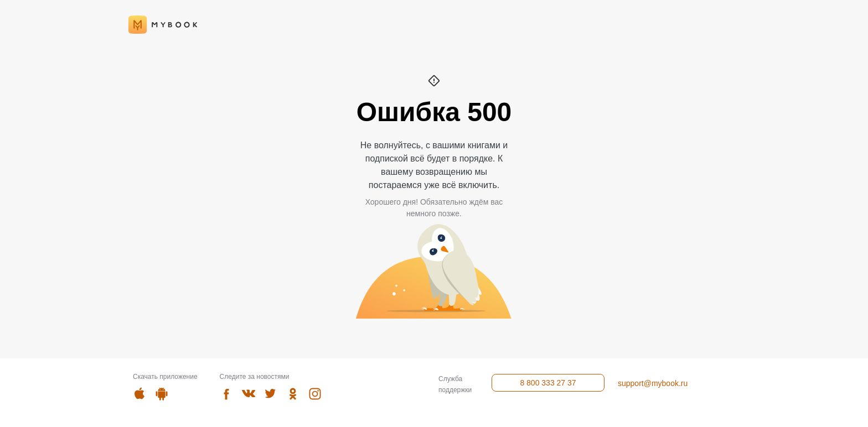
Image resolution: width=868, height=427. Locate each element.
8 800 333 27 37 (548, 383)
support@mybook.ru (653, 383)
